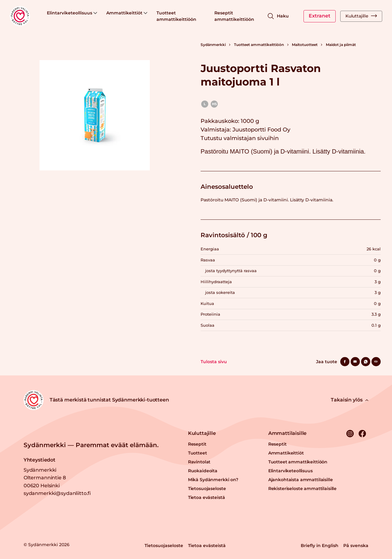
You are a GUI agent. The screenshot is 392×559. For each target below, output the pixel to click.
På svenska (356, 546)
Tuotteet (198, 453)
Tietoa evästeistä (207, 497)
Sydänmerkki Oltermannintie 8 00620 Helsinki (45, 478)
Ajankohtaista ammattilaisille (301, 480)
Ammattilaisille (288, 433)
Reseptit (197, 444)
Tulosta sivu (214, 362)
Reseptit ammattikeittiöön (234, 16)
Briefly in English (320, 546)
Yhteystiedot (40, 460)
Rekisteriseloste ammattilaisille (303, 489)
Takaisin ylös (350, 400)
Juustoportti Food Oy (261, 130)
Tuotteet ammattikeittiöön (176, 16)
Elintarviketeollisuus (72, 13)
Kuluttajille (361, 16)
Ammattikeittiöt (127, 13)
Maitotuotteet (305, 45)
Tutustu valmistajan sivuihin (240, 138)
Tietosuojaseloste (207, 489)
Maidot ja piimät (341, 45)
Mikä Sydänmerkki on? (213, 480)
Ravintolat (199, 462)
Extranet (320, 16)
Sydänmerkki (213, 45)
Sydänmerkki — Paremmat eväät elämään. (91, 445)
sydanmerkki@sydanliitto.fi (57, 493)
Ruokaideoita (203, 471)
